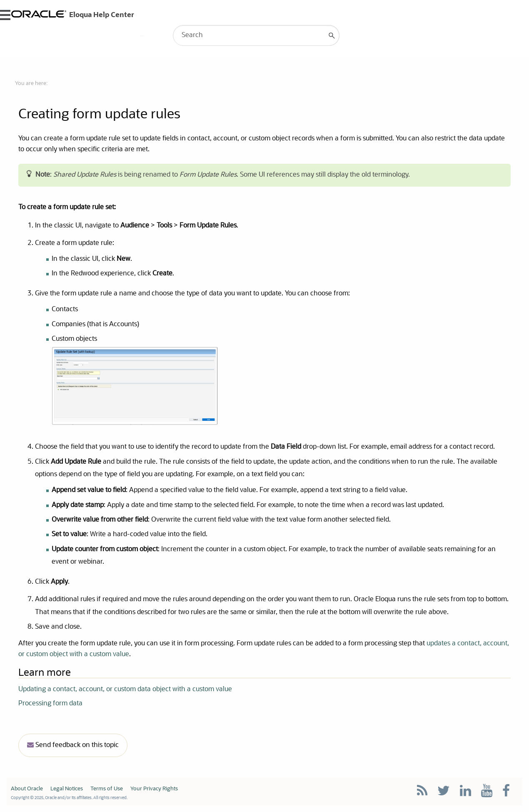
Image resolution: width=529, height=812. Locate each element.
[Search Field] (256, 35)
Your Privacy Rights (154, 789)
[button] (332, 35)
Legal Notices (67, 789)
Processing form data (50, 704)
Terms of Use (107, 789)
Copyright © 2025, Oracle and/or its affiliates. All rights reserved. (69, 798)
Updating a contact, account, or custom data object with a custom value (125, 690)
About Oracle (27, 789)
